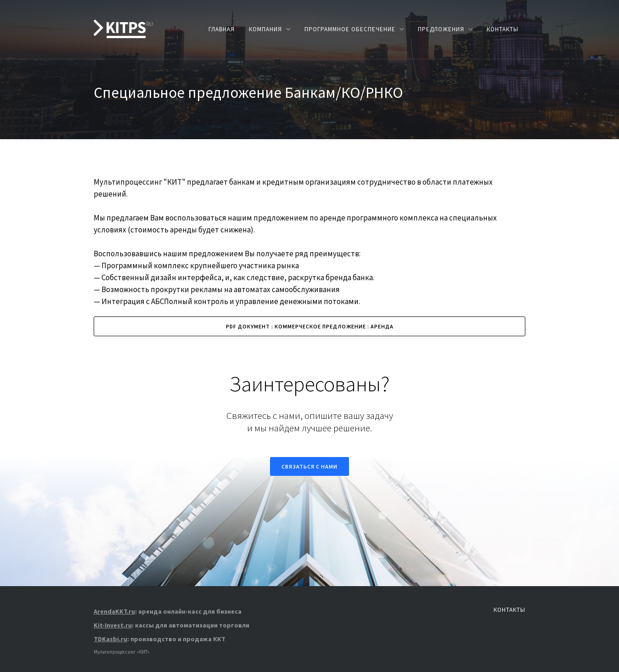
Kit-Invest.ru (113, 625)
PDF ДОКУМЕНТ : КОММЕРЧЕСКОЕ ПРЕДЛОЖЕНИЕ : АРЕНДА (310, 326)
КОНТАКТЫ (503, 29)
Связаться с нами (309, 466)
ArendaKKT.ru (114, 611)
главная (222, 29)
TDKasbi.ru (110, 639)
